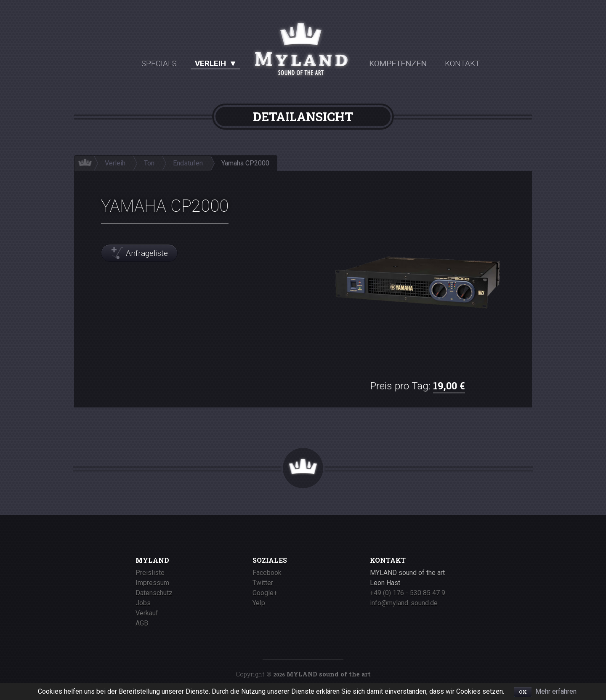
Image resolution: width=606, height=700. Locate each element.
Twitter (263, 583)
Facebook (267, 573)
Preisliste (150, 573)
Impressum (152, 583)
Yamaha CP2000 (245, 164)
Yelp (259, 603)
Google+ (265, 593)
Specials (159, 63)
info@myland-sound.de (404, 603)
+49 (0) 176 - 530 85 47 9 (408, 593)
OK (523, 692)
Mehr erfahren (556, 691)
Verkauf (147, 613)
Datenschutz (154, 593)
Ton (149, 164)
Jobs (143, 603)
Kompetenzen (398, 63)
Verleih (211, 63)
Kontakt (463, 63)
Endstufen (188, 164)
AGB (142, 623)
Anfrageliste (147, 253)
